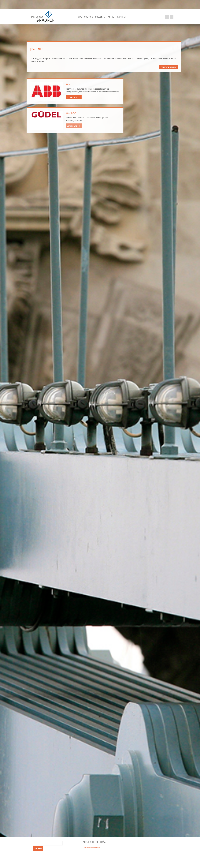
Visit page (74, 97)
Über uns (89, 17)
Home (79, 17)
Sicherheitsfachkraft (91, 848)
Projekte (100, 17)
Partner (111, 17)
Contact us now (169, 67)
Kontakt (122, 17)
